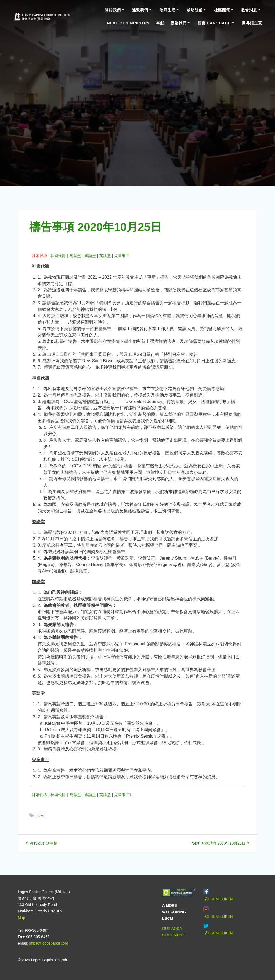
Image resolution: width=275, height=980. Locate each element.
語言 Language (214, 23)
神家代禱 (39, 256)
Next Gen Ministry (128, 23)
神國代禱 (58, 256)
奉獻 (160, 23)
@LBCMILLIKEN (218, 899)
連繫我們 (140, 10)
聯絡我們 (179, 23)
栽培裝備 (195, 10)
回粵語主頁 (252, 23)
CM (41, 816)
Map (21, 918)
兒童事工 (122, 256)
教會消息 (249, 10)
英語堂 (105, 256)
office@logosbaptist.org (48, 943)
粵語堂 (75, 256)
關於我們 (113, 10)
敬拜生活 (168, 10)
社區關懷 (222, 10)
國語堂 (90, 256)
